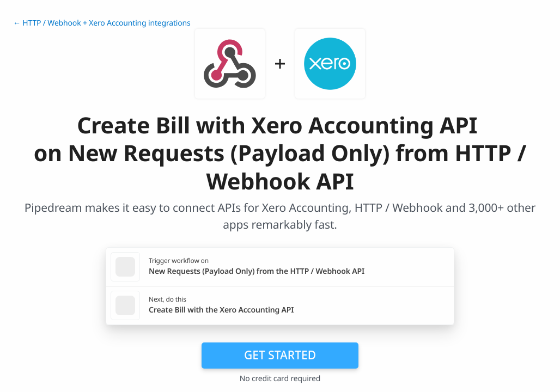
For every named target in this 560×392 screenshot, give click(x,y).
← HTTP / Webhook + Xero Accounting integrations (102, 23)
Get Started (280, 355)
